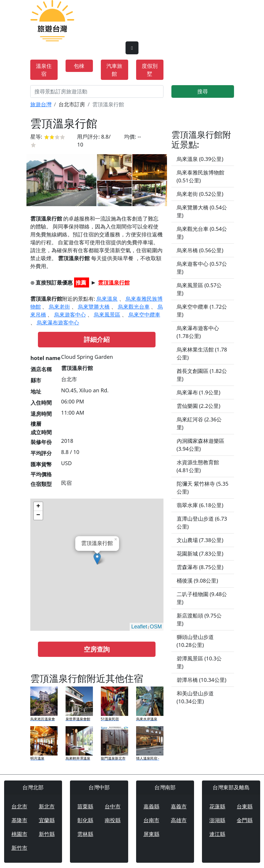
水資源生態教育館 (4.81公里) (198, 466)
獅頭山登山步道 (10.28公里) (195, 641)
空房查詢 (97, 649)
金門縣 (245, 820)
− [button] (38, 515)
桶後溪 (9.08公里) (197, 581)
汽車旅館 (114, 70)
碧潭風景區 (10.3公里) (199, 662)
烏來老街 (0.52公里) (200, 194)
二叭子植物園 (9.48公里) (202, 598)
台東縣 (245, 806)
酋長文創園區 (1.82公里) (202, 375)
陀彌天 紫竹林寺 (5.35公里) (203, 488)
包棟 (79, 66)
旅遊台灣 (41, 104)
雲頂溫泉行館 (114, 282)
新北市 (47, 806)
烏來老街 (59, 307)
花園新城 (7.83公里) (200, 554)
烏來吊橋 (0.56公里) (200, 250)
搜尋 (203, 91)
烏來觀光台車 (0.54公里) (202, 233)
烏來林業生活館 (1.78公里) (202, 353)
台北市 (19, 806)
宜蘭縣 (47, 820)
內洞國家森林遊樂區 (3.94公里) (200, 445)
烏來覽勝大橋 (94, 307)
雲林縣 (85, 834)
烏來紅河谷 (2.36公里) (199, 423)
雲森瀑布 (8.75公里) (200, 567)
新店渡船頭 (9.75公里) (199, 619)
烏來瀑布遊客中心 (58, 322)
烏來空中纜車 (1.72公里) (202, 311)
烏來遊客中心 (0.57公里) (202, 268)
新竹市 (19, 848)
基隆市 (19, 820)
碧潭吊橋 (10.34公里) (202, 680)
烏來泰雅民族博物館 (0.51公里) (200, 176)
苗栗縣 (85, 806)
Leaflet (139, 627)
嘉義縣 (151, 806)
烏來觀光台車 (134, 307)
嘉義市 (179, 806)
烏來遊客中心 (70, 314)
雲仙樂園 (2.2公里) (199, 406)
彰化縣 (85, 820)
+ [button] (38, 507)
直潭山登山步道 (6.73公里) (202, 523)
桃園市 (19, 834)
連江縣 (217, 834)
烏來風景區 (107, 314)
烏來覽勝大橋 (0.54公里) (202, 211)
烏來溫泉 (107, 299)
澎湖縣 (217, 820)
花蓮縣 (217, 806)
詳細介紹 (97, 339)
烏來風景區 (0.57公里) (199, 289)
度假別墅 (150, 70)
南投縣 (113, 820)
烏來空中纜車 (144, 314)
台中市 (113, 806)
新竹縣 (47, 834)
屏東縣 (151, 834)
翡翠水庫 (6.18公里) (200, 505)
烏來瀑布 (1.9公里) (199, 392)
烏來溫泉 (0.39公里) (200, 159)
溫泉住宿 (44, 70)
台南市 (151, 820)
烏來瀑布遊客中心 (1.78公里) (198, 332)
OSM (156, 627)
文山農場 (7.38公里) (200, 540)
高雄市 (179, 820)
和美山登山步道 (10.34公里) (195, 697)
